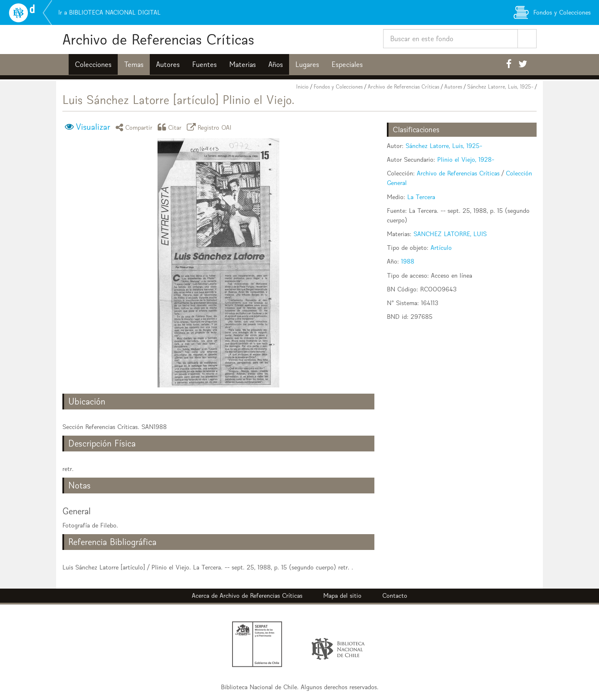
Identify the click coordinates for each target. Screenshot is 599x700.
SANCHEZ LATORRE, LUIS (450, 234)
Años (276, 64)
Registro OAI (210, 127)
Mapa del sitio (342, 595)
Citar (171, 127)
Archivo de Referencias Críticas (158, 39)
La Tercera (421, 197)
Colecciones (93, 64)
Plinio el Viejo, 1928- (466, 159)
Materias (243, 64)
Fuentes (204, 64)
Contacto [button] (395, 595)
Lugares (307, 64)
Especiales (347, 64)
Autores (168, 64)
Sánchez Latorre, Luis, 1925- (500, 87)
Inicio (302, 87)
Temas (134, 64)
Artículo (441, 248)
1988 (408, 261)
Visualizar (93, 127)
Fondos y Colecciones (338, 87)
